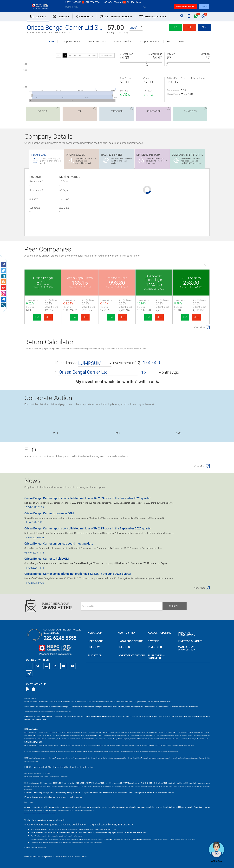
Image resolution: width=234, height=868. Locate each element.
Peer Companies (97, 42)
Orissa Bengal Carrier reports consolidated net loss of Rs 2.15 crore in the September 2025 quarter (88, 528)
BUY (37, 317)
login (204, 7)
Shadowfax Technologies (154, 278)
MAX (94, 55)
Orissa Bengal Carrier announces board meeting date (59, 543)
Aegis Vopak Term (80, 278)
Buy (175, 27)
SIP (204, 27)
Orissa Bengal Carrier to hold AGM (47, 559)
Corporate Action (150, 42)
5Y (89, 55)
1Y (84, 55)
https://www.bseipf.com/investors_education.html (41, 814)
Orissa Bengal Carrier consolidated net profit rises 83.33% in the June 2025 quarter (78, 574)
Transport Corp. (117, 278)
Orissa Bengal (43, 278)
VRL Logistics (191, 278)
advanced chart (107, 55)
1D (65, 55)
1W (70, 55)
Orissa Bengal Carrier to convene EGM (49, 513)
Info (51, 42)
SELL (48, 317)
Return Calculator (123, 42)
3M (80, 55)
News (182, 42)
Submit (175, 606)
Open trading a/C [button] (186, 7)
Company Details (71, 42)
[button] (136, 28)
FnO (169, 42)
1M (75, 55)
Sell (190, 27)
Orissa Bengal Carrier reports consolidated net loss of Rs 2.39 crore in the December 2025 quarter (87, 498)
